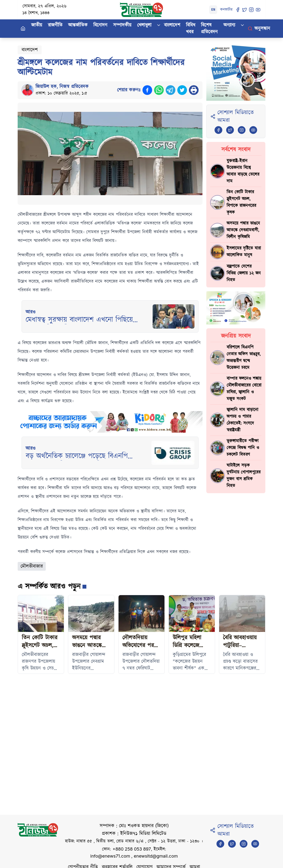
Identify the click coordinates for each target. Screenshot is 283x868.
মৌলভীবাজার (32, 566)
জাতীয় (37, 25)
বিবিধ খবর (191, 29)
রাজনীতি (55, 25)
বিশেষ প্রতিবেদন (209, 29)
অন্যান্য (229, 25)
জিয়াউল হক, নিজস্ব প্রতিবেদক (62, 87)
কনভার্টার (226, 10)
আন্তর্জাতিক (78, 25)
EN (213, 10)
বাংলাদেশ (172, 25)
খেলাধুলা (144, 25)
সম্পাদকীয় (122, 25)
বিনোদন (100, 25)
